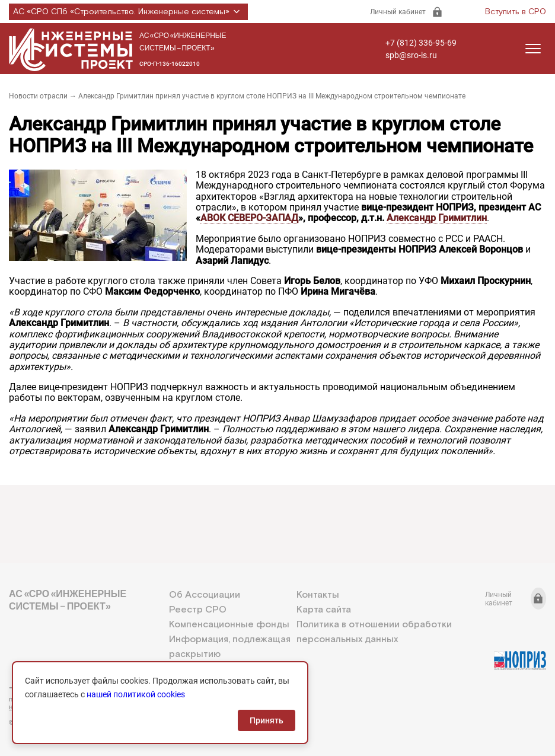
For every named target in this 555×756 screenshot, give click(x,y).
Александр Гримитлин (437, 218)
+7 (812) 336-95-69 (421, 43)
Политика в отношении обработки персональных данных (374, 632)
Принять (267, 720)
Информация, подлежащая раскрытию (230, 647)
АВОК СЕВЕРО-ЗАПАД (249, 218)
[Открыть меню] (533, 49)
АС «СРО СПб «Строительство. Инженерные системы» (128, 12)
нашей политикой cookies (136, 694)
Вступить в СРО (516, 12)
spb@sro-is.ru (411, 55)
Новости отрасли (38, 96)
